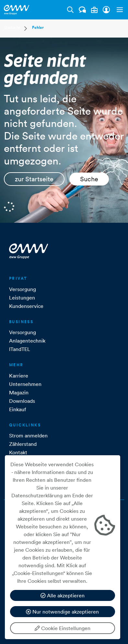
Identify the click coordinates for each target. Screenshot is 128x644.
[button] (118, 10)
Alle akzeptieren (63, 595)
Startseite (12, 27)
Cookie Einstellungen (63, 628)
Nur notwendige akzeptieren (62, 612)
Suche (89, 179)
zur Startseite (34, 179)
